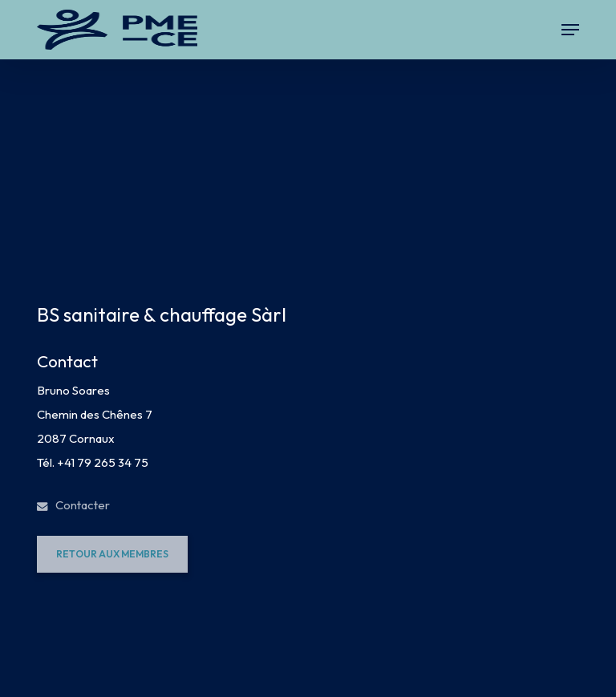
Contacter (73, 505)
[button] (570, 30)
